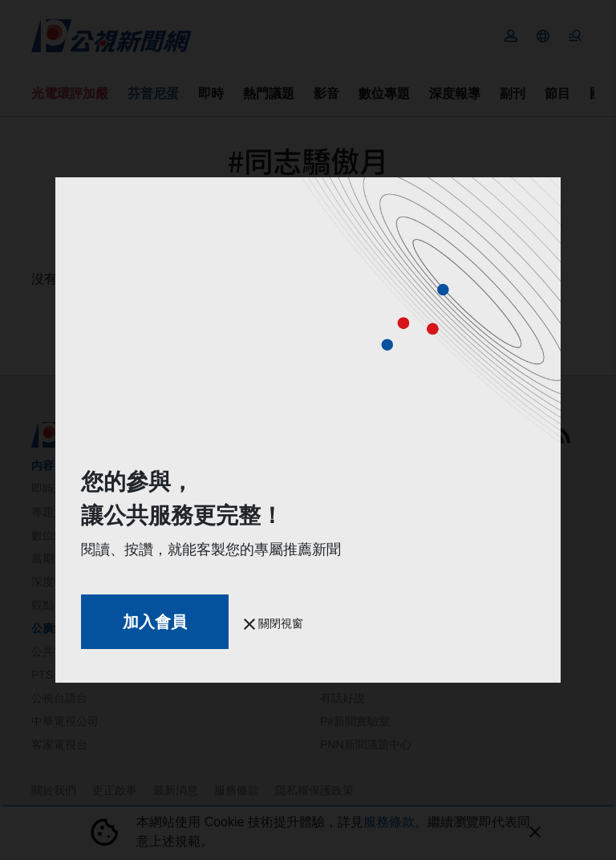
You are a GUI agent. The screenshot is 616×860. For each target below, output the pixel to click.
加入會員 (155, 622)
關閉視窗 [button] (274, 623)
